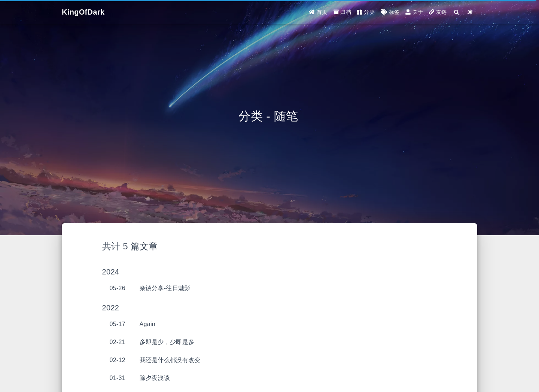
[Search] (457, 12)
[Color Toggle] (470, 12)
